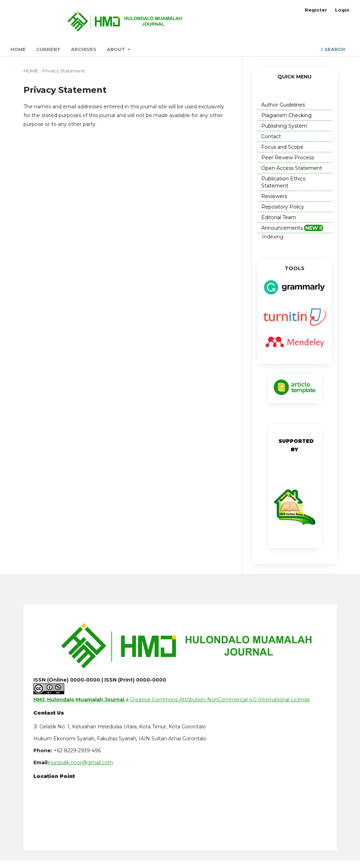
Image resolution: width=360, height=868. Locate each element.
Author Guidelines (283, 105)
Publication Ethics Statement (283, 182)
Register (316, 10)
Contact (271, 136)
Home (18, 49)
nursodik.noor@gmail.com (81, 762)
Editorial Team (279, 217)
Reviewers (274, 196)
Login (342, 10)
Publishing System (284, 126)
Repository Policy (283, 207)
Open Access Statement (292, 168)
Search (333, 49)
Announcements (292, 228)
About (117, 49)
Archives (84, 49)
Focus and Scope (282, 147)
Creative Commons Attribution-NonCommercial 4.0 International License (220, 700)
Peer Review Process (288, 158)
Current (48, 49)
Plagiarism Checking (286, 115)
